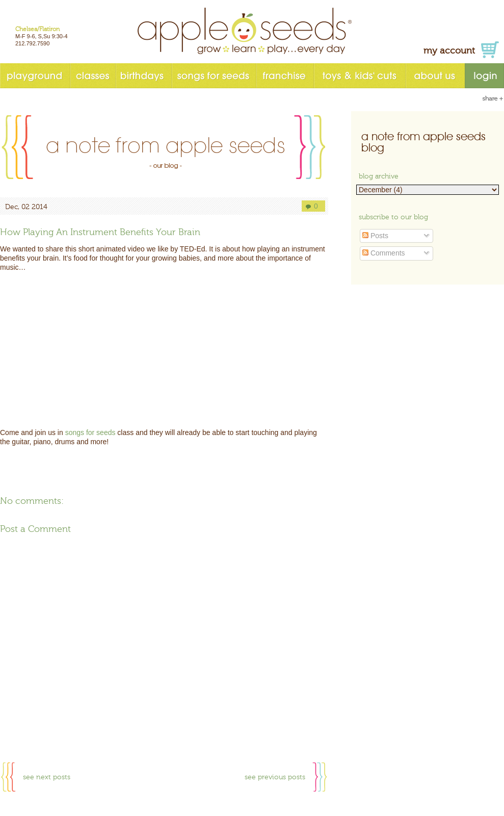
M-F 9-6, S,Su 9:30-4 (42, 36)
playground (35, 76)
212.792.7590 (32, 43)
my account (449, 51)
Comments (384, 253)
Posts (375, 236)
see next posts (47, 777)
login (484, 76)
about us (435, 76)
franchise (285, 76)
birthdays (143, 76)
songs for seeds (214, 76)
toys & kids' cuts (359, 76)
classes (92, 76)
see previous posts (275, 777)
